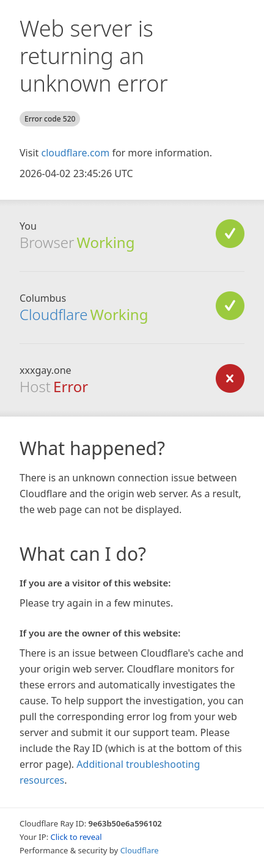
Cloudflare (53, 314)
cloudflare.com (75, 153)
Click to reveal (76, 837)
